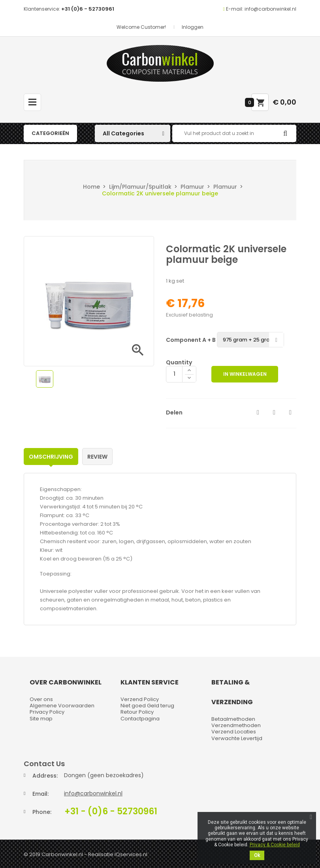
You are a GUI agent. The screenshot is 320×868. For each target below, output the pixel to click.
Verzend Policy (140, 699)
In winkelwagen (245, 374)
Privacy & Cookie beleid (275, 845)
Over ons (41, 699)
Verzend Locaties (234, 732)
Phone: (42, 812)
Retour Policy (137, 712)
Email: (40, 794)
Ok (257, 855)
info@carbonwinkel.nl (93, 793)
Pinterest (290, 412)
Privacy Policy (47, 712)
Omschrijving (51, 457)
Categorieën (50, 133)
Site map (41, 719)
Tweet (274, 412)
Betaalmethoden (233, 719)
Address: (45, 776)
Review (97, 457)
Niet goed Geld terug (147, 706)
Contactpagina (140, 719)
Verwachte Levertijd (237, 738)
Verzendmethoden (236, 725)
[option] (45, 379)
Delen (258, 412)
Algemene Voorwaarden (62, 706)
